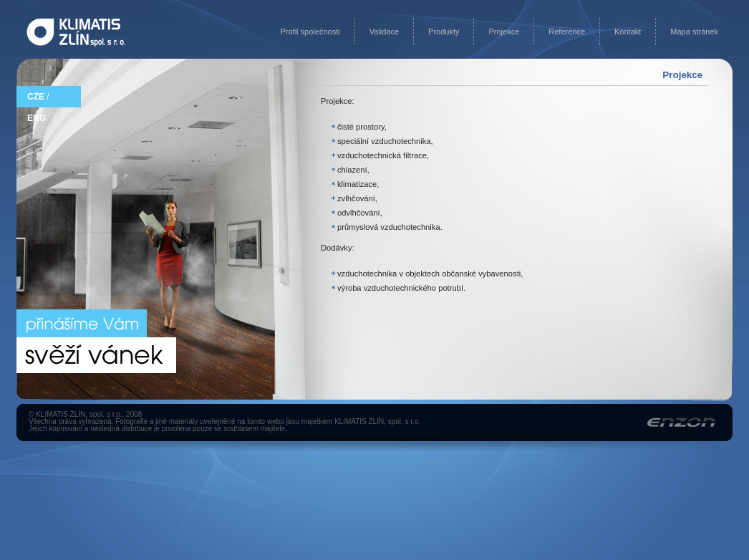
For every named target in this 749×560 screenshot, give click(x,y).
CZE (36, 97)
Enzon (681, 422)
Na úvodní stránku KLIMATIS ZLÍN (76, 32)
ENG (37, 118)
